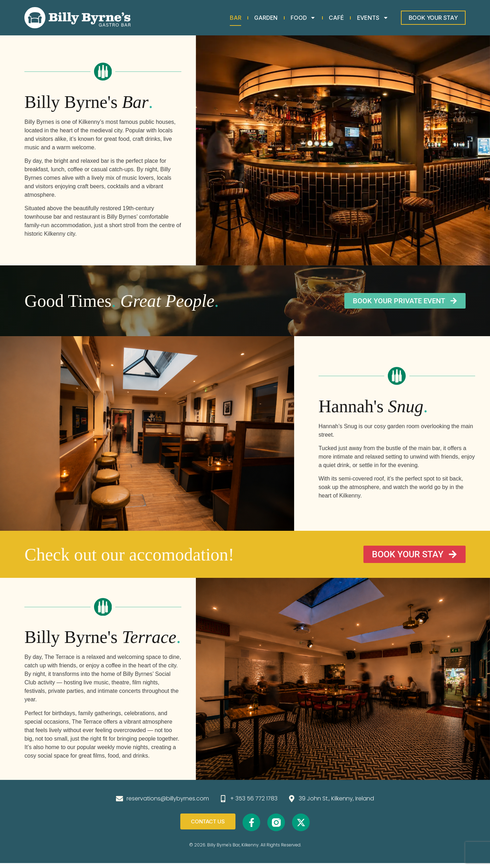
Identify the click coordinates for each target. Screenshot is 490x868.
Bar (235, 18)
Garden (266, 18)
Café (336, 18)
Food (303, 18)
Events (373, 18)
